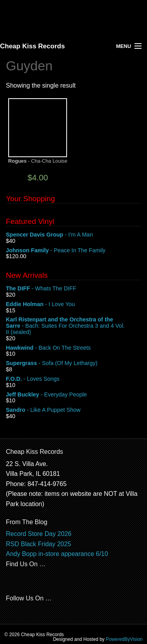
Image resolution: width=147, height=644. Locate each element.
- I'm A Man (73, 235)
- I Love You (73, 305)
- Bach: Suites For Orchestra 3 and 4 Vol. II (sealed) (73, 326)
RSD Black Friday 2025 (38, 544)
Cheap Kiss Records (32, 46)
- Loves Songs (73, 379)
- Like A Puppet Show (73, 410)
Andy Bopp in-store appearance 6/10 (57, 554)
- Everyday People (73, 395)
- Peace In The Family (73, 251)
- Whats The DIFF (73, 289)
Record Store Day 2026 (39, 534)
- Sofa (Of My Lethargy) (73, 363)
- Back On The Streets (73, 348)
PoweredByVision (124, 639)
